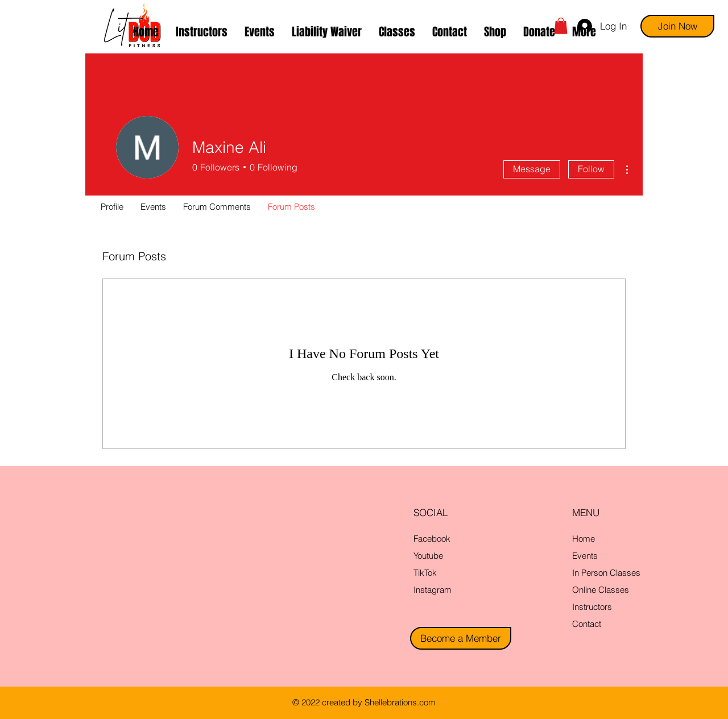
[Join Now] (677, 26)
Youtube (428, 556)
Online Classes (601, 590)
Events (585, 556)
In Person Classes (606, 573)
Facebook (432, 539)
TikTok (425, 573)
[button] (397, 32)
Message (532, 169)
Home (584, 539)
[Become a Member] (461, 638)
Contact (587, 624)
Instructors (592, 607)
